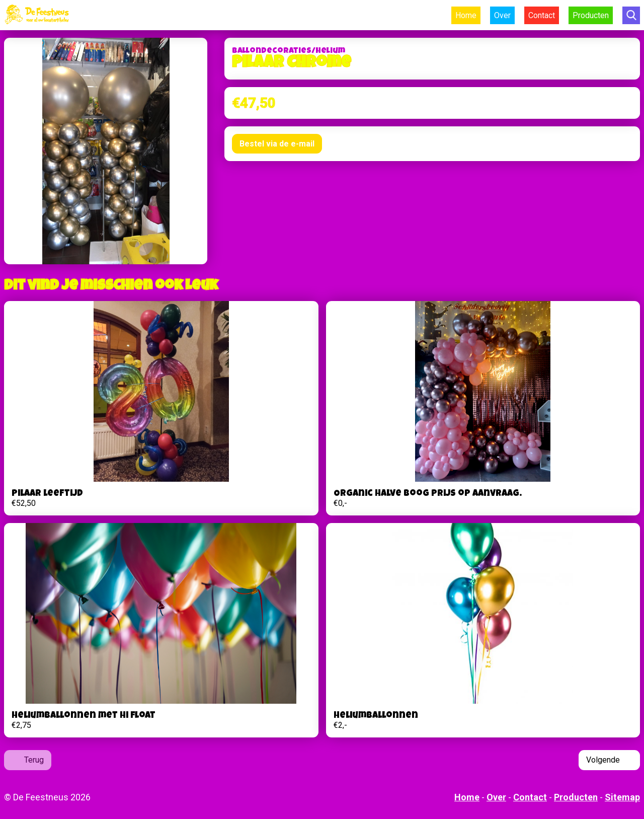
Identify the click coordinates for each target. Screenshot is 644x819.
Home (466, 15)
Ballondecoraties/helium (289, 51)
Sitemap (622, 797)
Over (502, 15)
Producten (591, 15)
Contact (542, 15)
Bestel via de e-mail (277, 144)
